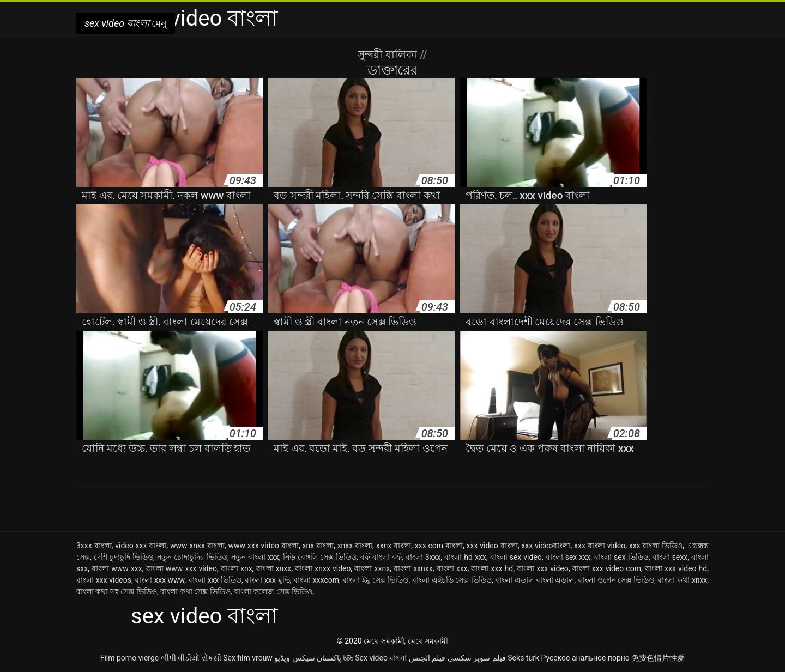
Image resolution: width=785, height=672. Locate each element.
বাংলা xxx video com (607, 568)
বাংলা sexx (670, 557)
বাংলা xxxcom (316, 580)
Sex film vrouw (248, 658)
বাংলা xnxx (274, 568)
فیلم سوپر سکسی (477, 658)
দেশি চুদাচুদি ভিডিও (123, 557)
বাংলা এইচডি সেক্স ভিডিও (452, 580)
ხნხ (348, 658)
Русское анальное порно (585, 658)
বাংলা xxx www (159, 580)
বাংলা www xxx (117, 568)
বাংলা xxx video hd (676, 568)
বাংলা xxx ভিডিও (215, 580)
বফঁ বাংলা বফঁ (381, 557)
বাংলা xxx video (543, 568)
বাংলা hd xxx (465, 557)
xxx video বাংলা (492, 546)
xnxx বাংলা (355, 546)
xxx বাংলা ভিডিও (656, 546)
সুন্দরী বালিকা (389, 55)
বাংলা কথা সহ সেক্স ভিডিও (117, 591)
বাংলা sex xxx (568, 557)
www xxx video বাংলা (263, 546)
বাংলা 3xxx (423, 557)
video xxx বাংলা (141, 546)
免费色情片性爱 (658, 658)
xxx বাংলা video (600, 546)
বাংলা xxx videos (104, 580)
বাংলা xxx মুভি (267, 580)
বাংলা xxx (452, 568)
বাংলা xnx (237, 568)
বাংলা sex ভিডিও (621, 557)
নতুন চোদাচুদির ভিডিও (192, 557)
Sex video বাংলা (381, 658)
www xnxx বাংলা (197, 546)
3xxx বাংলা (94, 546)
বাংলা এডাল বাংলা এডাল (535, 580)
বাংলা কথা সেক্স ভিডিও (195, 591)
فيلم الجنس (427, 658)
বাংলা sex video (516, 557)
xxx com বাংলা (439, 546)
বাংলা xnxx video (323, 568)
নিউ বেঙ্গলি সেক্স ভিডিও (320, 557)
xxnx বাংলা (394, 546)
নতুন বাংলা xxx (255, 557)
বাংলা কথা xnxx (682, 580)
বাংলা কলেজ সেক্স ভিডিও (273, 591)
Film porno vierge (130, 658)
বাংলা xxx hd (492, 568)
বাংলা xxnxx (413, 568)
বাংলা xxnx (372, 568)
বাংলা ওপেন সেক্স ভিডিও (616, 580)
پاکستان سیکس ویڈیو (308, 658)
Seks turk (523, 658)
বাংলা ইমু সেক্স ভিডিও (375, 580)
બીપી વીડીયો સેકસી (191, 658)
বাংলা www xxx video (182, 568)
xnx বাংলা (318, 546)
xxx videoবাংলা (546, 546)
